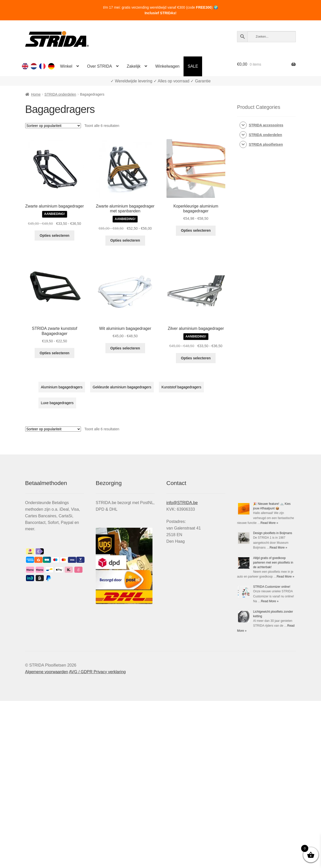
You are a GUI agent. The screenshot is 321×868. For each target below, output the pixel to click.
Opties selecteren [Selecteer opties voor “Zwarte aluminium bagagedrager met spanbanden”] (125, 240)
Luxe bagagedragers (57, 403)
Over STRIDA (100, 66)
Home (36, 94)
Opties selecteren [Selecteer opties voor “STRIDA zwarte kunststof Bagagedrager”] (55, 353)
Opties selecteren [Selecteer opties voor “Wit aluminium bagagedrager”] (125, 348)
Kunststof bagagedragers (181, 387)
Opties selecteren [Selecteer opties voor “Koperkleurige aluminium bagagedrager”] (196, 230)
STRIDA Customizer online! (272, 587)
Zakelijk (134, 66)
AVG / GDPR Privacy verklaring (97, 672)
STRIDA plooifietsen (266, 144)
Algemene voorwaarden (47, 672)
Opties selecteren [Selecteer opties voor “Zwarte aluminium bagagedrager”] (55, 236)
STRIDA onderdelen (60, 94)
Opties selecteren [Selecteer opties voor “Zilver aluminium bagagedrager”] (196, 358)
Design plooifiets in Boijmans (273, 533)
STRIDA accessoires (266, 125)
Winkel (66, 66)
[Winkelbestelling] (53, 126)
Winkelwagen (167, 66)
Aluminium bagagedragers (62, 387)
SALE (193, 66)
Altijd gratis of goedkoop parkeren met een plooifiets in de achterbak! (273, 563)
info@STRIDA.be (182, 503)
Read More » (269, 523)
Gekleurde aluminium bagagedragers (122, 387)
